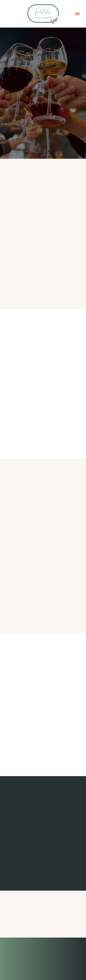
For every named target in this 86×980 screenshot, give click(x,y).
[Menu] (77, 14)
